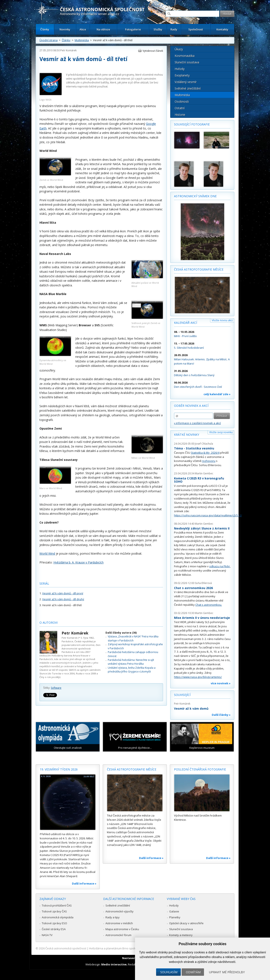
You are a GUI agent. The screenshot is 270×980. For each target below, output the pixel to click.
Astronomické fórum (118, 935)
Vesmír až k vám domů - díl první (63, 593)
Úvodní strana (49, 40)
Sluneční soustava (187, 62)
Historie (180, 115)
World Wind (47, 553)
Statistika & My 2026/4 (205, 453)
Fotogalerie (133, 29)
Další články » (221, 715)
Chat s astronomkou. (209, 605)
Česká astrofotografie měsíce (199, 269)
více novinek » (221, 683)
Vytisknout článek (153, 51)
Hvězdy (180, 69)
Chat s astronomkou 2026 (193, 588)
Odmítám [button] (193, 972)
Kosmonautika (185, 56)
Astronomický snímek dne (195, 196)
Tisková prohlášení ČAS (57, 905)
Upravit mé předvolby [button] (227, 972)
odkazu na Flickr (220, 566)
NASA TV (47, 935)
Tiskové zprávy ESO (54, 923)
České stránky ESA (54, 929)
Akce (83, 29)
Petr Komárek (68, 50)
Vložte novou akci (222, 320)
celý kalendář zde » (217, 394)
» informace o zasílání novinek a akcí (197, 423)
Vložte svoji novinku (221, 432)
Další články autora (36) (121, 633)
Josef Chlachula (204, 444)
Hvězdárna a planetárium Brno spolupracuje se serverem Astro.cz (131, 948)
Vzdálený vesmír (186, 82)
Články (45, 29)
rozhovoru (209, 461)
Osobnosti (182, 101)
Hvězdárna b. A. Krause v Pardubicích (78, 562)
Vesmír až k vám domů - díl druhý (63, 599)
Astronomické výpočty (119, 911)
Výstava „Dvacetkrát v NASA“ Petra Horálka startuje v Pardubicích (133, 638)
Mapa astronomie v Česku (122, 929)
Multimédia (82, 40)
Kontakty (222, 29)
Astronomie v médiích (119, 923)
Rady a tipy (113, 917)
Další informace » (84, 883)
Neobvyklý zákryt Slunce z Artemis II (202, 528)
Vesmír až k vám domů (191, 708)
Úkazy (179, 49)
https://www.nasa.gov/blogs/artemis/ (198, 677)
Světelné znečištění (188, 88)
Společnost (196, 29)
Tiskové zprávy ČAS (54, 911)
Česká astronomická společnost (66, 948)
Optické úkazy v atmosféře (186, 923)
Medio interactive (114, 964)
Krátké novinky (187, 435)
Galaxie (174, 911)
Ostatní (180, 108)
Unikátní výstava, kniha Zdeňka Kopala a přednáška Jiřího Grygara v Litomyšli (132, 670)
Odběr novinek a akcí (191, 406)
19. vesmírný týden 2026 (59, 769)
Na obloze (103, 29)
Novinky (65, 29)
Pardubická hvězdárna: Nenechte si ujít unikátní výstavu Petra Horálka (131, 662)
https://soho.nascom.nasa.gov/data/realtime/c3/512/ (208, 515)
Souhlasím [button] (169, 972)
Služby (158, 29)
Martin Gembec (204, 473)
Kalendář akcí (186, 323)
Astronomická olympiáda (58, 917)
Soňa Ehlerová (203, 583)
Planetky (175, 917)
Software (56, 688)
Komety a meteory (181, 935)
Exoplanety (182, 75)
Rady (174, 29)
